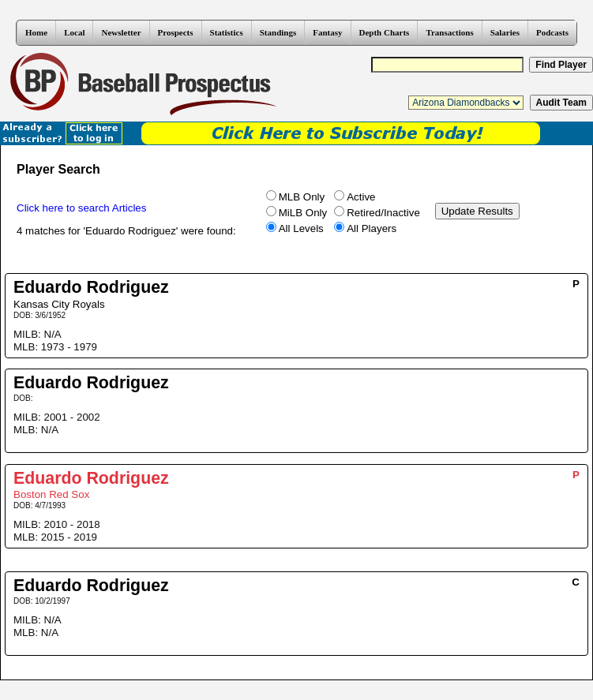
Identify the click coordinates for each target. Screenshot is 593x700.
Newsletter (121, 32)
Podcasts (552, 32)
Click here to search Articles (81, 208)
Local (74, 32)
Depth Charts (385, 32)
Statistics (227, 32)
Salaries (505, 32)
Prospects (176, 32)
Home (36, 32)
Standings (278, 32)
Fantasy (327, 32)
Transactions (449, 32)
